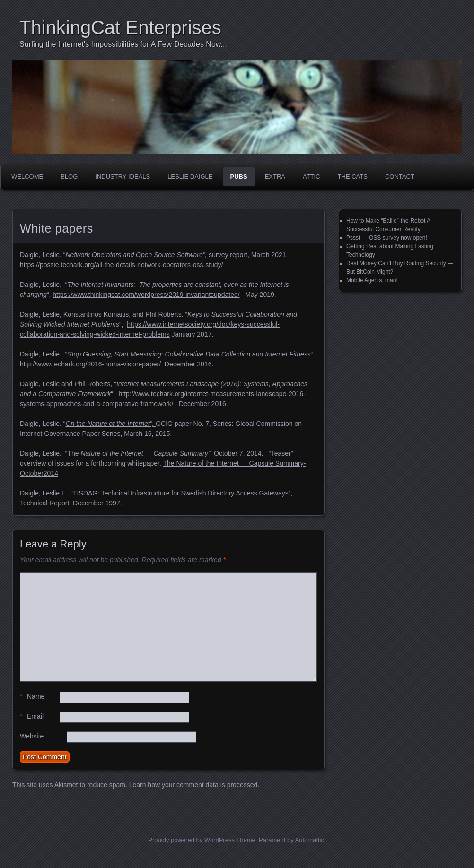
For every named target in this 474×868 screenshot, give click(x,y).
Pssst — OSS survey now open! (387, 238)
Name (32, 697)
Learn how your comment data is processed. (194, 785)
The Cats (353, 177)
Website (32, 736)
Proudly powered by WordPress (191, 840)
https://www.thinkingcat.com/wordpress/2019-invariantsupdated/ (146, 295)
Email (32, 716)
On (70, 424)
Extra (275, 177)
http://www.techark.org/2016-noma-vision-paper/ (90, 364)
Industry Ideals (123, 177)
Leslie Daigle (190, 177)
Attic (312, 177)
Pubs (239, 177)
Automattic (310, 840)
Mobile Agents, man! (372, 280)
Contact (400, 177)
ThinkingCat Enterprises (120, 27)
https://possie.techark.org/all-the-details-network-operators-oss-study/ (122, 265)
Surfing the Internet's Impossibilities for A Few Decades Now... (123, 44)
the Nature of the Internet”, (115, 424)
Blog (69, 177)
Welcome (27, 177)
